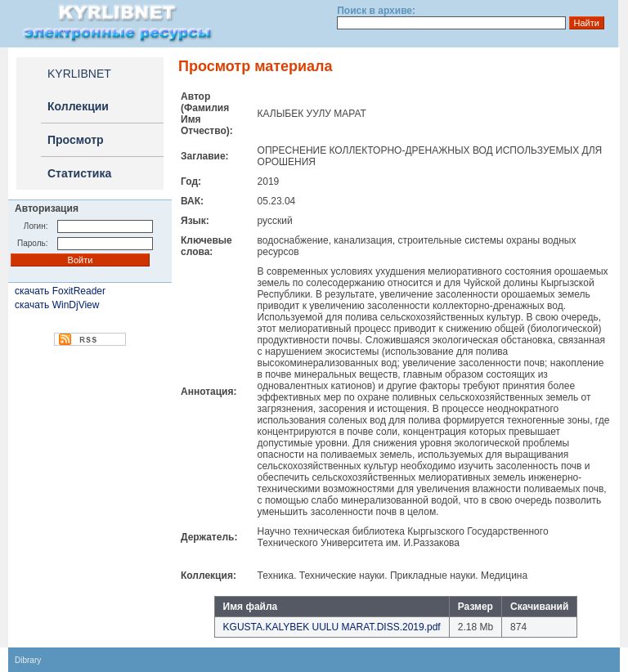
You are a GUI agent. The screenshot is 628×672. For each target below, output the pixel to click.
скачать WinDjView (57, 305)
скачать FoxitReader (60, 291)
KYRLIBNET (79, 74)
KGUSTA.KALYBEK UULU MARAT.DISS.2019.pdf (332, 627)
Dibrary (28, 660)
